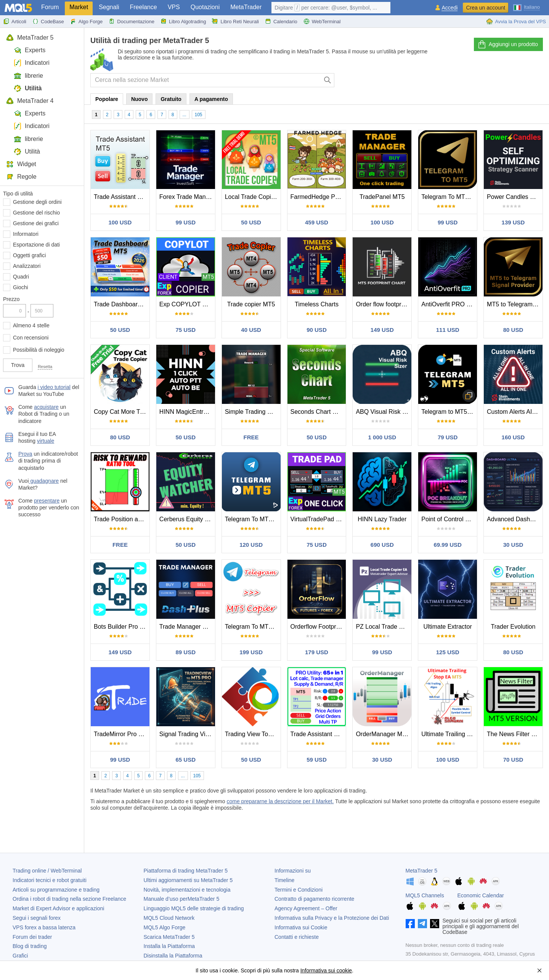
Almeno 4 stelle (31, 325)
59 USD (317, 760)
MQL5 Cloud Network (169, 918)
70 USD (513, 760)
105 (199, 115)
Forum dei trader (32, 937)
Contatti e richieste (297, 937)
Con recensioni (31, 338)
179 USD (317, 652)
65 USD (186, 760)
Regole (21, 177)
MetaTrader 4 (30, 101)
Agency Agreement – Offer (306, 908)
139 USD (513, 222)
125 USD (448, 652)
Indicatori (32, 63)
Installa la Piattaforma (169, 946)
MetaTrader (246, 7)
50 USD (251, 222)
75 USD (186, 330)
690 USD (382, 545)
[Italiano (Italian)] (527, 7)
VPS (174, 7)
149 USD (382, 330)
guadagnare (44, 481)
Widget (21, 164)
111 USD (448, 330)
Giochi (21, 287)
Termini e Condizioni (299, 890)
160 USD (513, 437)
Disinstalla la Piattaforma (173, 956)
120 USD (251, 545)
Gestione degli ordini (37, 202)
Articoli (15, 21)
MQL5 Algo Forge (165, 927)
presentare (47, 501)
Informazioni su (293, 871)
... (185, 115)
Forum (50, 7)
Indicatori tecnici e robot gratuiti (50, 880)
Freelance (144, 7)
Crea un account (486, 8)
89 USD (186, 652)
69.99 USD (447, 545)
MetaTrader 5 (30, 38)
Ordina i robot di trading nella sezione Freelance (69, 899)
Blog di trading (30, 946)
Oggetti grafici (29, 255)
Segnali (109, 7)
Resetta (45, 367)
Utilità (28, 88)
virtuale (46, 441)
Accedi (449, 8)
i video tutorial (54, 387)
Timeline (284, 880)
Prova (25, 454)
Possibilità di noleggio (39, 350)
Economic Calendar (481, 895)
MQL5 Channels (425, 895)
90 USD (317, 330)
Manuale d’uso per (182, 899)
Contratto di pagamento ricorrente (314, 899)
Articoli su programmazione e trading (56, 890)
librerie (28, 76)
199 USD (251, 652)
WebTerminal (322, 21)
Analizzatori (27, 266)
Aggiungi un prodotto (508, 45)
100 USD (120, 222)
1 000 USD (382, 437)
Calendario (281, 21)
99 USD (186, 222)
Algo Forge (87, 21)
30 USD (513, 545)
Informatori (26, 234)
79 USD (448, 437)
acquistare (46, 407)
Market (79, 7)
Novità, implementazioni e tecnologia (187, 890)
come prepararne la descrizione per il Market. (280, 801)
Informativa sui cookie (326, 970)
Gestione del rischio (36, 213)
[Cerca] (328, 80)
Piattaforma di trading (186, 871)
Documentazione (132, 21)
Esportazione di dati (36, 245)
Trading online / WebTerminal (47, 871)
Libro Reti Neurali (235, 21)
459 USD (317, 222)
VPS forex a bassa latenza (44, 927)
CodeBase (48, 21)
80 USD (513, 330)
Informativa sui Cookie (301, 927)
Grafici (20, 956)
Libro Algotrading (183, 21)
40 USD (251, 330)
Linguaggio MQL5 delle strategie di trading (194, 908)
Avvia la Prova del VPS (516, 21)
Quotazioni (205, 7)
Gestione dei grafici (36, 223)
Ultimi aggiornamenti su (188, 880)
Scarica (169, 937)
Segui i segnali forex (37, 918)
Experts (30, 50)
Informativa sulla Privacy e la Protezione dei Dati (332, 918)
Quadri (21, 277)
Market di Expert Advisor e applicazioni (58, 908)
